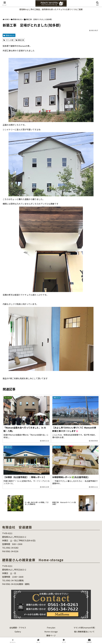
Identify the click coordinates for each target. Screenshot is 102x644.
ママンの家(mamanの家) (84, 628)
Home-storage (51, 632)
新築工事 (20, 40)
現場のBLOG (9, 35)
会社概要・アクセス (18, 628)
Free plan (51, 628)
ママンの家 (8, 40)
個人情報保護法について (84, 632)
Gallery (18, 632)
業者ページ (51, 635)
